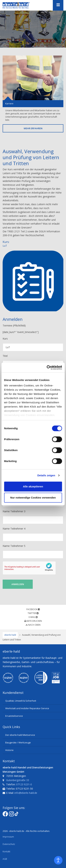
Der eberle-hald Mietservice (20, 735)
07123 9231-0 (24, 784)
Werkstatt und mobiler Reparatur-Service (27, 708)
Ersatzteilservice (14, 716)
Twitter (33, 613)
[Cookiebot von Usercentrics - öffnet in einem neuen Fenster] (47, 368)
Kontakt (6, 852)
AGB (5, 859)
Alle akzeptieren (33, 486)
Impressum (8, 837)
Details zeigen (46, 475)
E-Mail (33, 617)
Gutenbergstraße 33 (18, 780)
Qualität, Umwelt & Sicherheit (21, 701)
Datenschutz (9, 844)
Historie (9, 750)
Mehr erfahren (33, 128)
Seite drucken (33, 621)
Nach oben (33, 625)
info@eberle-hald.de (26, 793)
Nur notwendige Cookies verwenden (33, 498)
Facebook (33, 609)
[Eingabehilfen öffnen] (58, 860)
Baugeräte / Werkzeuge (18, 742)
